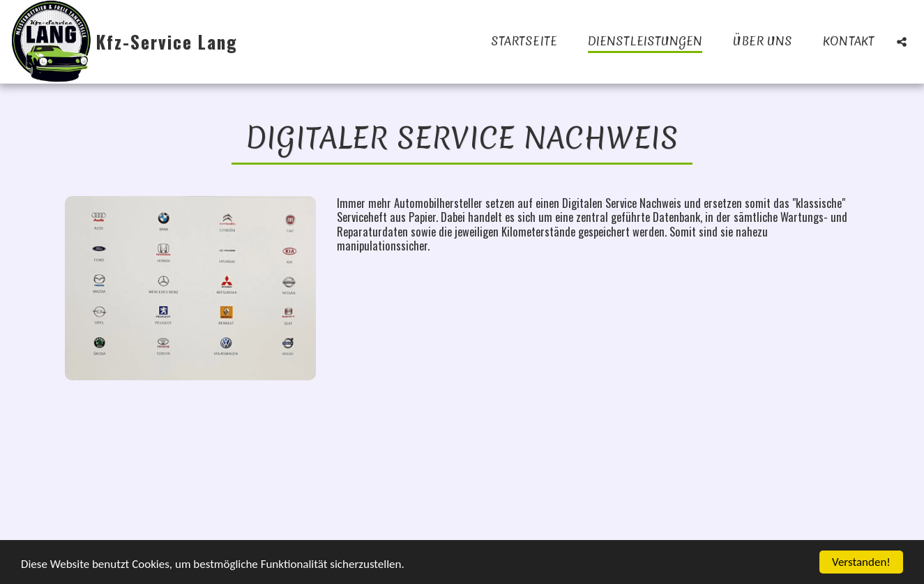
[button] (902, 42)
